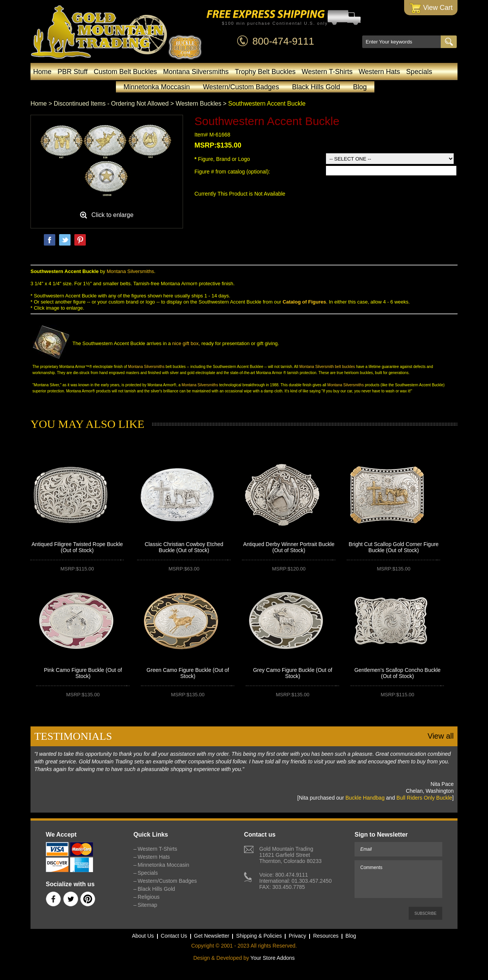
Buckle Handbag (365, 798)
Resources (326, 936)
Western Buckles (199, 104)
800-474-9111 (283, 41)
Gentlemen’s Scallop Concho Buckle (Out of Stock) (397, 673)
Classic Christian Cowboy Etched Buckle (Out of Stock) (184, 547)
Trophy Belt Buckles (265, 72)
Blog (360, 87)
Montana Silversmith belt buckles (327, 367)
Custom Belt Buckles (125, 72)
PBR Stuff (73, 72)
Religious (149, 897)
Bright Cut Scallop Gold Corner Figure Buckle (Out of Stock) (394, 547)
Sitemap (147, 905)
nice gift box (185, 343)
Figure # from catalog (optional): (233, 172)
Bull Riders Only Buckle (424, 798)
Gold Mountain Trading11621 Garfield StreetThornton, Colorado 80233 (290, 855)
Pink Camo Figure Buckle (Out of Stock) (83, 673)
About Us (143, 936)
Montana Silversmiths (196, 72)
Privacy (297, 936)
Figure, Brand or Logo (222, 159)
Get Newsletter (212, 936)
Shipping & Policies (259, 936)
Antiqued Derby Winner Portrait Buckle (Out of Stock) (289, 547)
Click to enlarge (112, 215)
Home (42, 72)
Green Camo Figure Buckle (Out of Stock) (188, 673)
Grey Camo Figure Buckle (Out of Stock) (293, 673)
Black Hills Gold (316, 87)
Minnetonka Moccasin (157, 87)
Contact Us (174, 936)
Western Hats (380, 72)
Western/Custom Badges (241, 87)
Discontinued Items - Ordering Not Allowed (111, 104)
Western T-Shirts (327, 72)
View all (441, 736)
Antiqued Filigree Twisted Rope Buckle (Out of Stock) (77, 547)
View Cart (431, 8)
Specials (419, 72)
